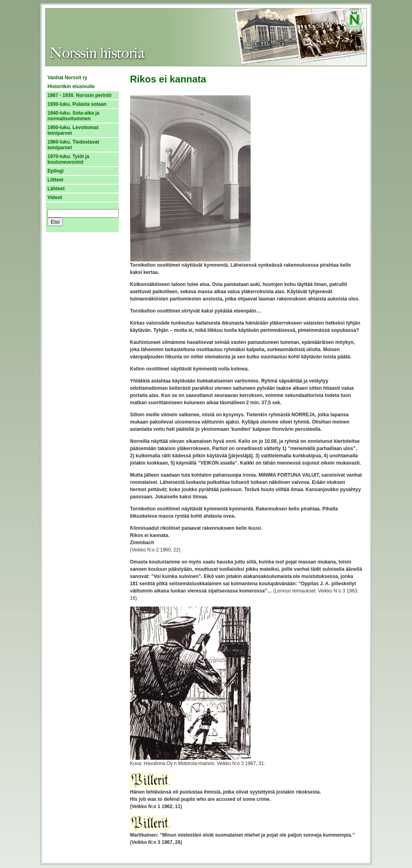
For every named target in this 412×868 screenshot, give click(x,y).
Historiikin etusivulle (71, 86)
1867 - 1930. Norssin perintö (79, 95)
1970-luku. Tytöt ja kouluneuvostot (68, 159)
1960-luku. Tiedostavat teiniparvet (73, 145)
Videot (55, 197)
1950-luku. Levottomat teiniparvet (73, 130)
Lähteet (56, 189)
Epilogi (56, 171)
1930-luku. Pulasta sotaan (77, 104)
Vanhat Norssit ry (67, 78)
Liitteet (55, 180)
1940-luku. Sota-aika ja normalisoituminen (73, 116)
